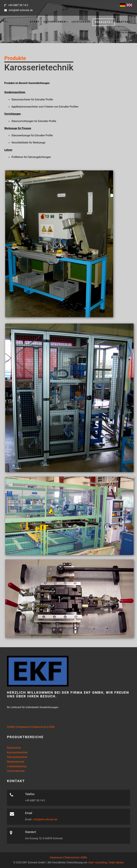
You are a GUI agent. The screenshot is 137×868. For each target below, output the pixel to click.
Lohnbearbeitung (17, 766)
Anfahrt (11, 727)
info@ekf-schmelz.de (45, 819)
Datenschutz (39, 727)
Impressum (24, 727)
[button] (56, 22)
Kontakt (124, 22)
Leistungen (81, 22)
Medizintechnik (16, 762)
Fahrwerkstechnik (17, 757)
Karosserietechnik (17, 753)
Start (35, 22)
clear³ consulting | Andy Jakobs (106, 863)
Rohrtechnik (14, 748)
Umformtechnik (16, 771)
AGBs (52, 727)
